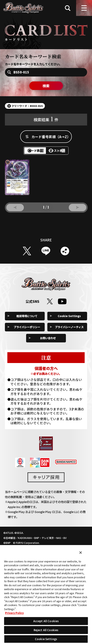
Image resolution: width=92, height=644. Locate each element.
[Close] (81, 553)
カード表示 (30, 154)
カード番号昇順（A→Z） (51, 138)
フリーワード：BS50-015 (29, 106)
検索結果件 (46, 120)
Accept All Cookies (46, 621)
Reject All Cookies (46, 630)
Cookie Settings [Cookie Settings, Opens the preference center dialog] (46, 639)
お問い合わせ (48, 343)
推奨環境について (27, 321)
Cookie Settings (69, 321)
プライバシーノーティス (69, 332)
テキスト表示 (62, 154)
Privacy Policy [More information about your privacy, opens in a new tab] (14, 613)
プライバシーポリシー (27, 332)
